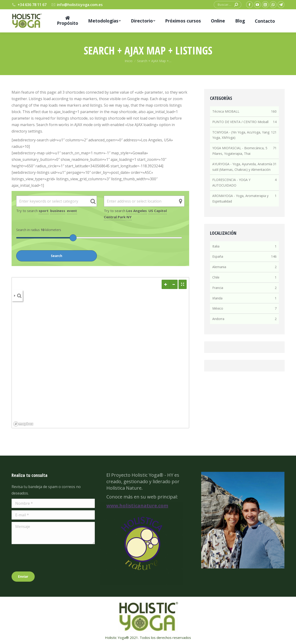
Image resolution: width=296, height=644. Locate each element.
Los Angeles (137, 211)
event (72, 211)
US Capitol (158, 211)
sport (44, 211)
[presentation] (47, 558)
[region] (100, 353)
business (58, 211)
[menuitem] (68, 21)
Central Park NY (118, 217)
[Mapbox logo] (23, 424)
